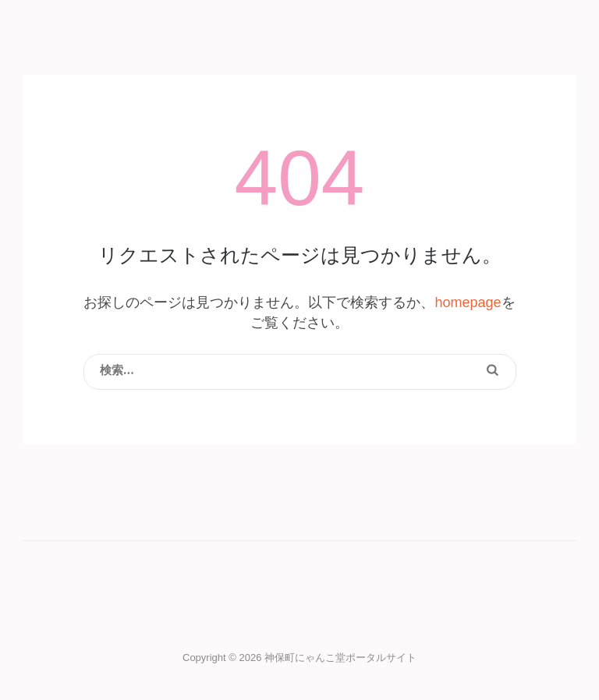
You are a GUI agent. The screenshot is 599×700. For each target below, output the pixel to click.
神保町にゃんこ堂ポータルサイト (340, 658)
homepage (468, 302)
